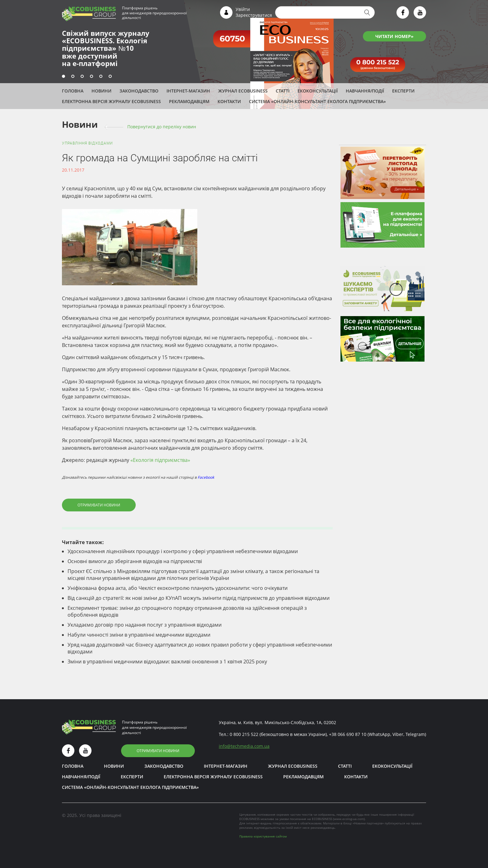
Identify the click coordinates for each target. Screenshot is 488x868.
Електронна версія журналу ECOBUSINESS (111, 101)
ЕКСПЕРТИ (403, 91)
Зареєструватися (254, 15)
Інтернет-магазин (188, 91)
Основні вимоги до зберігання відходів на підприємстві (135, 561)
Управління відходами (87, 143)
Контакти (229, 101)
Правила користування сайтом (263, 836)
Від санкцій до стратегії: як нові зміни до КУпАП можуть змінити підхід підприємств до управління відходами (199, 598)
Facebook (206, 477)
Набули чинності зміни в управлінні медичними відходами (139, 635)
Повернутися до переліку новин (162, 127)
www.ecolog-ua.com (349, 819)
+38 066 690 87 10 (348, 734)
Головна (73, 91)
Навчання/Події (365, 91)
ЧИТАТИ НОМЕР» (394, 36)
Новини (101, 91)
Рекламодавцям (189, 101)
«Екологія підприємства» (160, 460)
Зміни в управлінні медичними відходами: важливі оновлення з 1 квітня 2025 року (167, 662)
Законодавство (139, 91)
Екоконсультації (318, 91)
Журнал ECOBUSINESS (243, 91)
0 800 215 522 (244, 734)
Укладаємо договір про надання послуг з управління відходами (145, 625)
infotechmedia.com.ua (244, 746)
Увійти (243, 9)
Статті (283, 91)
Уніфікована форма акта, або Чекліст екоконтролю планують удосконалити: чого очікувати (178, 588)
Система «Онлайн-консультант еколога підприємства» (317, 101)
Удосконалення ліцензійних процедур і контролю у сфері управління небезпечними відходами (183, 551)
